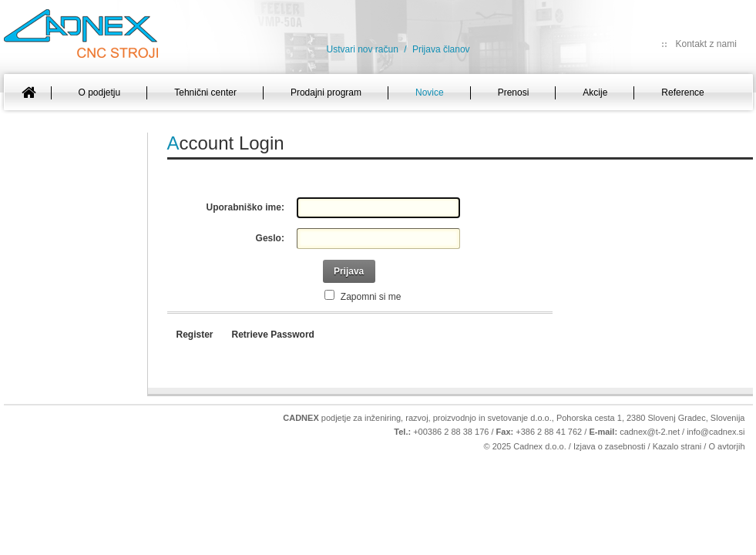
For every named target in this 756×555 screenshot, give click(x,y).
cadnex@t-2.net (650, 432)
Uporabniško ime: (245, 207)
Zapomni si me (370, 297)
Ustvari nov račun (363, 49)
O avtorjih (726, 446)
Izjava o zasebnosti (610, 446)
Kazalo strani (677, 446)
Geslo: (270, 238)
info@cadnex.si (716, 432)
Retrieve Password (273, 335)
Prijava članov (441, 49)
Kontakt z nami (706, 44)
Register (195, 335)
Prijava (349, 271)
